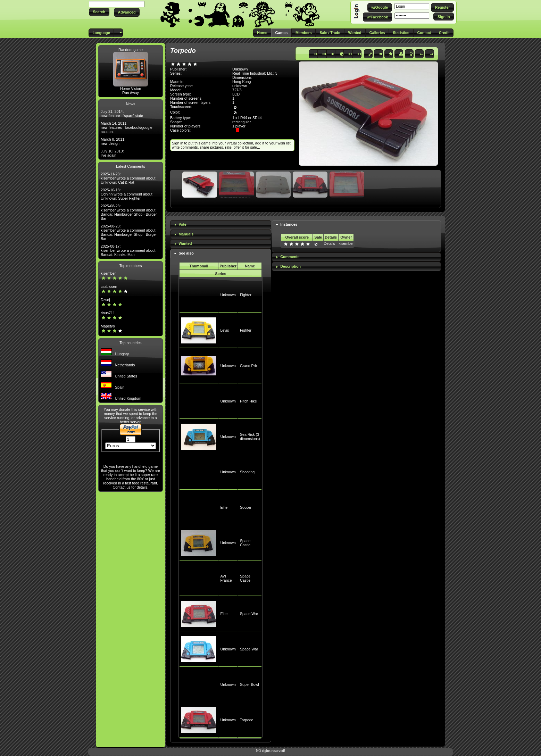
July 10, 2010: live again (112, 153)
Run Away (131, 93)
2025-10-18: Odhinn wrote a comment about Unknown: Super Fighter (127, 194)
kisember (108, 273)
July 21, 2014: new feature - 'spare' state (122, 114)
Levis (224, 330)
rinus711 (108, 313)
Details (329, 243)
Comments (290, 257)
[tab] (221, 225)
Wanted (185, 243)
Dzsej (105, 300)
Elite (224, 507)
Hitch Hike (248, 401)
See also (186, 253)
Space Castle (245, 543)
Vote (182, 224)
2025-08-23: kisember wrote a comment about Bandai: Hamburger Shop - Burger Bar (129, 212)
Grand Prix (249, 366)
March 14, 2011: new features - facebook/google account (127, 127)
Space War (249, 614)
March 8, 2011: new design (113, 141)
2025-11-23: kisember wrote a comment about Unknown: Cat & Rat (128, 178)
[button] (99, 12)
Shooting (247, 472)
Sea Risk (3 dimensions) (250, 437)
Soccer (246, 507)
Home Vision (131, 89)
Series (220, 274)
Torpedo (247, 720)
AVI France (226, 578)
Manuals (186, 234)
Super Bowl (249, 684)
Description (290, 266)
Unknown (228, 295)
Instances (289, 224)
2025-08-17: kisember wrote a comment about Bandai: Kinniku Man (128, 250)
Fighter (246, 295)
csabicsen (109, 286)
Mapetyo (108, 326)
